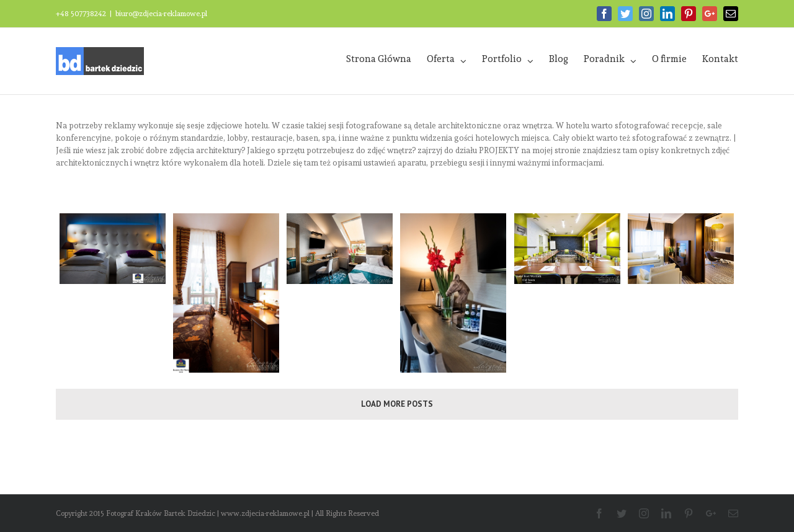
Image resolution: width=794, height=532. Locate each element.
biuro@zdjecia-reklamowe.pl (161, 14)
